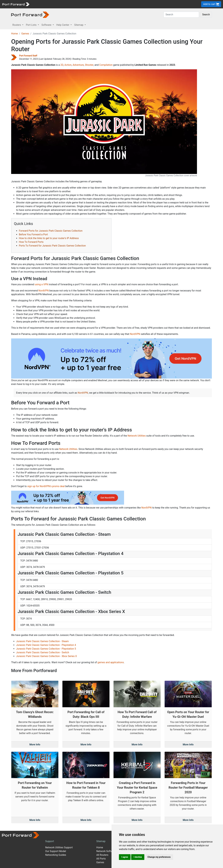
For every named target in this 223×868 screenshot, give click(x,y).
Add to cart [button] (211, 4)
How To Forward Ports (31, 242)
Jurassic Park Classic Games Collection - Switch (43, 652)
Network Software (106, 851)
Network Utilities (137, 436)
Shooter (89, 65)
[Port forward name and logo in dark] (30, 14)
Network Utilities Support (59, 847)
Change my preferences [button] (159, 857)
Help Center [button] (63, 25)
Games (25, 34)
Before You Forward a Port (33, 234)
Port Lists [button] (31, 25)
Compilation (106, 65)
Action (68, 65)
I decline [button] (138, 857)
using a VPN (41, 284)
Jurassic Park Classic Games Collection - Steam (42, 641)
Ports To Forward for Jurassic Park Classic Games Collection (52, 246)
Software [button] (47, 25)
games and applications (111, 662)
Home (14, 34)
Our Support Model (56, 851)
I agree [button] (125, 857)
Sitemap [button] (79, 25)
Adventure (78, 65)
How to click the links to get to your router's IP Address (49, 238)
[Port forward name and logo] (16, 4)
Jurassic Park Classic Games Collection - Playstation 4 (46, 645)
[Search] (181, 15)
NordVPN (44, 291)
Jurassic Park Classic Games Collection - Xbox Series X (46, 656)
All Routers (102, 855)
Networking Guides (56, 855)
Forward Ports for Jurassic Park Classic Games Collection (51, 231)
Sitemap (101, 841)
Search (206, 14)
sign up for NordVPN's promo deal (46, 486)
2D (62, 65)
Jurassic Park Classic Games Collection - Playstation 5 (46, 649)
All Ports (101, 859)
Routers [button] (17, 25)
